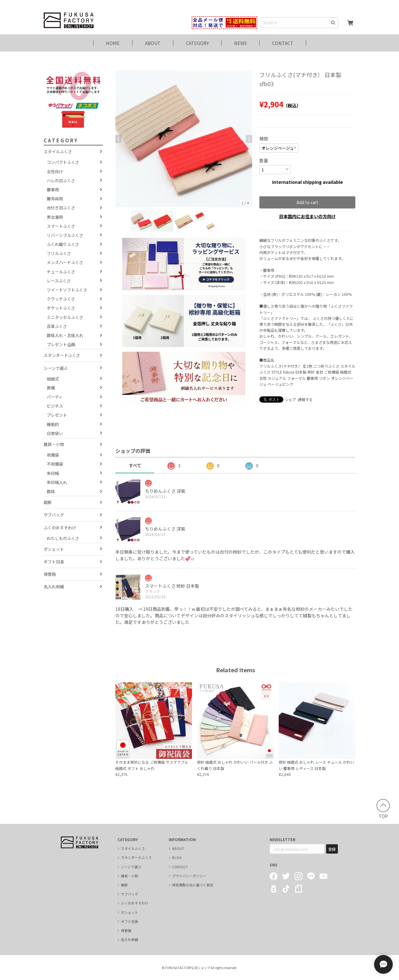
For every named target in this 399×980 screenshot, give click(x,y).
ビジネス (55, 406)
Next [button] (249, 139)
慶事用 (53, 190)
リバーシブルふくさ (65, 235)
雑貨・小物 (54, 444)
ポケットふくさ (61, 308)
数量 (264, 160)
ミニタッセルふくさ (65, 317)
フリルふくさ (59, 253)
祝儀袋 (53, 455)
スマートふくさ (61, 226)
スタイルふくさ (58, 152)
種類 (264, 139)
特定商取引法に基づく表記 (193, 885)
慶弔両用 (55, 199)
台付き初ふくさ (61, 208)
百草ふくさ (57, 326)
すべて (135, 465)
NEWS (240, 43)
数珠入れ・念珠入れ (65, 335)
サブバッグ (54, 515)
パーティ (55, 397)
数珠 (51, 491)
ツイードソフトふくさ (67, 290)
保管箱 (50, 574)
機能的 (53, 424)
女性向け (55, 171)
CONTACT (283, 43)
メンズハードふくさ (65, 262)
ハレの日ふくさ (61, 181)
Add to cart (307, 202)
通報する (305, 399)
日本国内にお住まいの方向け (307, 216)
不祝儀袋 (55, 464)
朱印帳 (53, 473)
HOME (113, 43)
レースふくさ (59, 281)
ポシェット (54, 549)
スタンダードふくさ (62, 355)
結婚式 (53, 379)
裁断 (48, 502)
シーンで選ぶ (56, 368)
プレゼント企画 (61, 344)
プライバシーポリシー (189, 876)
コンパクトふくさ (63, 162)
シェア (291, 399)
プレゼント (57, 415)
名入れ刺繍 (54, 587)
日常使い (55, 433)
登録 (332, 849)
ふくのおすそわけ (60, 528)
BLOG (177, 857)
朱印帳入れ (57, 482)
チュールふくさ (61, 272)
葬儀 (51, 388)
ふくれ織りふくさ (63, 244)
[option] (184, 139)
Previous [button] (118, 139)
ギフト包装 (54, 562)
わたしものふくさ (63, 538)
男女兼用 (55, 217)
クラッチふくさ (61, 299)
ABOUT (153, 43)
